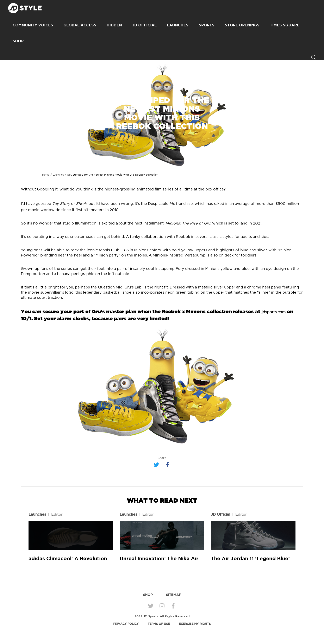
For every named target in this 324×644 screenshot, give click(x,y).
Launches (178, 25)
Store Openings (242, 25)
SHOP (18, 41)
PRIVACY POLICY (126, 624)
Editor (57, 514)
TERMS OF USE (159, 624)
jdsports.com (274, 312)
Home (46, 175)
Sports (207, 25)
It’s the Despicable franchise (164, 204)
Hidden (114, 25)
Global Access (80, 25)
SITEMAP (174, 595)
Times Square (285, 25)
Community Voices (33, 25)
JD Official (144, 25)
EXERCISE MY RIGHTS (195, 624)
